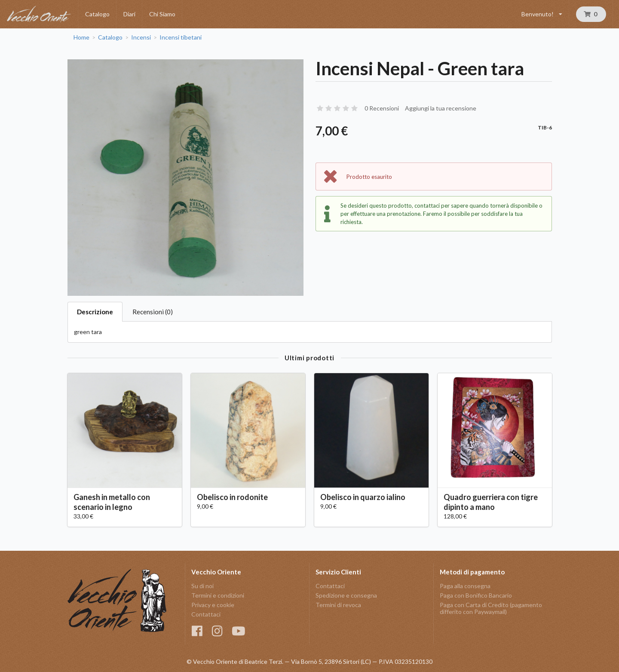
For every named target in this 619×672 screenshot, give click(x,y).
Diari (129, 14)
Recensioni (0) (153, 312)
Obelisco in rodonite (232, 497)
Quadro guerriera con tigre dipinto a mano (491, 502)
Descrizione (95, 312)
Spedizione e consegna (346, 595)
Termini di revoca (338, 605)
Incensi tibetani (181, 37)
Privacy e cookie (213, 605)
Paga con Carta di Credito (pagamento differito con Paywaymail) (491, 608)
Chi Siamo (162, 14)
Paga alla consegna (465, 586)
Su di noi (202, 586)
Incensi (141, 37)
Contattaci (206, 614)
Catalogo (97, 14)
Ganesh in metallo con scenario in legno (112, 502)
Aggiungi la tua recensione (441, 108)
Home (81, 37)
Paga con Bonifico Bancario (476, 595)
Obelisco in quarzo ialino (363, 497)
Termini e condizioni (218, 595)
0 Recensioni (382, 108)
